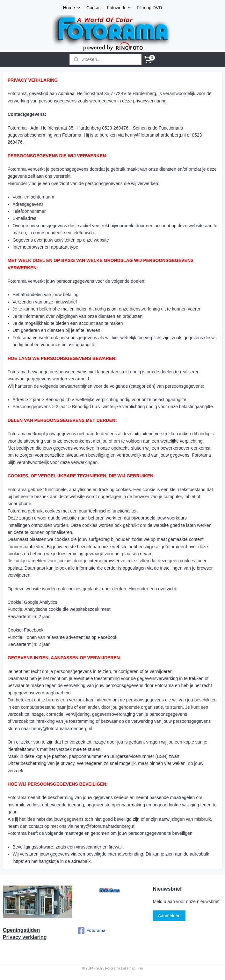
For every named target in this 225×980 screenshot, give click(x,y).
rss (141, 968)
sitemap (129, 968)
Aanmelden (169, 916)
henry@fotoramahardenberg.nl (155, 135)
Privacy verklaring (25, 937)
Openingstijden (21, 930)
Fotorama (91, 931)
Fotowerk (119, 8)
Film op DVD (149, 8)
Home (72, 8)
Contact (94, 8)
